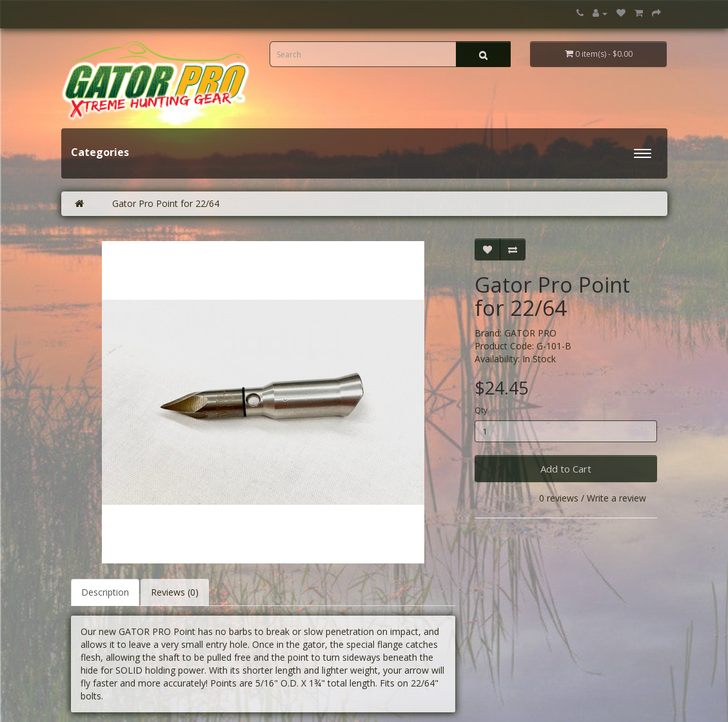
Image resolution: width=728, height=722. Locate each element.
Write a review (616, 498)
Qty (481, 410)
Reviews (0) (175, 592)
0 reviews (559, 498)
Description (105, 592)
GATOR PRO (530, 333)
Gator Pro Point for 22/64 (166, 203)
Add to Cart (566, 469)
